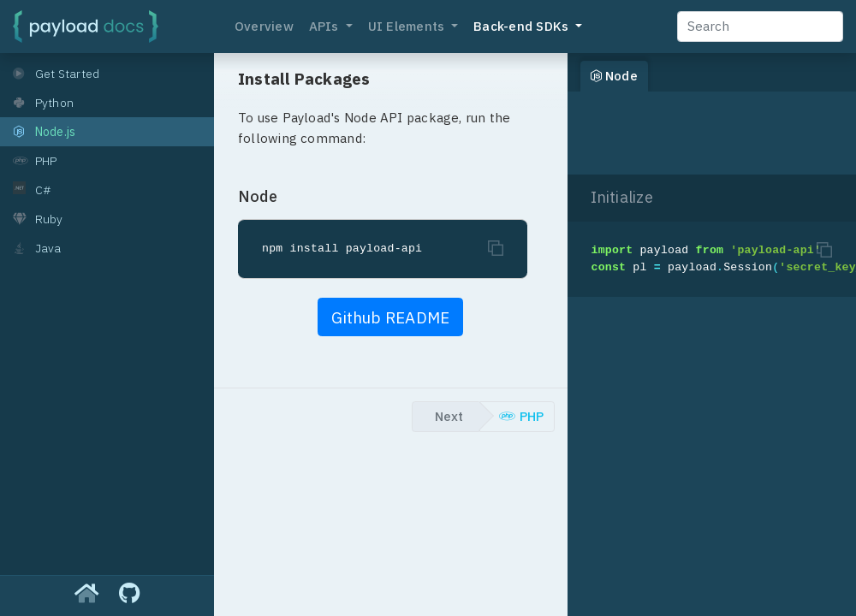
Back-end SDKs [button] (523, 26)
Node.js (44, 132)
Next (449, 416)
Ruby (38, 219)
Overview (264, 26)
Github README (390, 317)
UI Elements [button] (408, 26)
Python (43, 103)
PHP (35, 161)
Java (37, 248)
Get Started (56, 74)
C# (32, 190)
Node (614, 76)
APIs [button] (326, 26)
